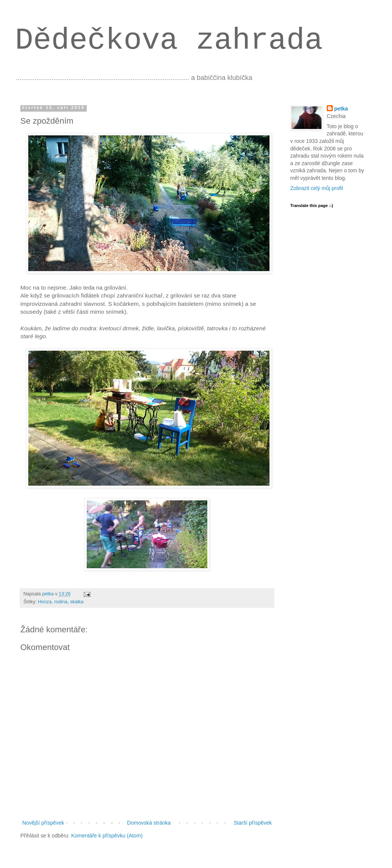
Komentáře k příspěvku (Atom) (107, 836)
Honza (45, 602)
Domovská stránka (149, 823)
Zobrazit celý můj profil (317, 188)
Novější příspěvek (43, 823)
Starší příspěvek (253, 823)
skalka (77, 602)
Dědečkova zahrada (169, 41)
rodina (61, 602)
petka (341, 109)
